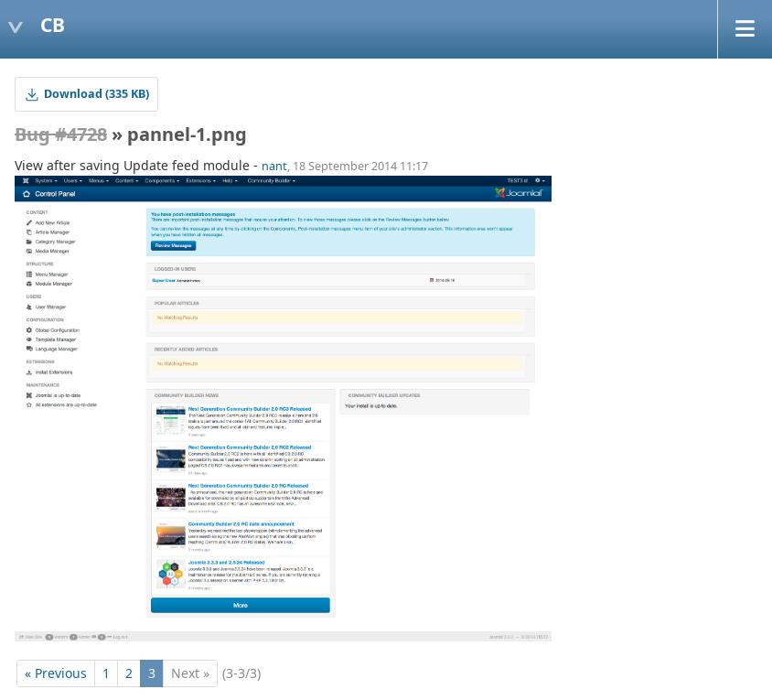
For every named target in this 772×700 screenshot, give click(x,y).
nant (274, 166)
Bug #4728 (61, 134)
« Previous (56, 673)
